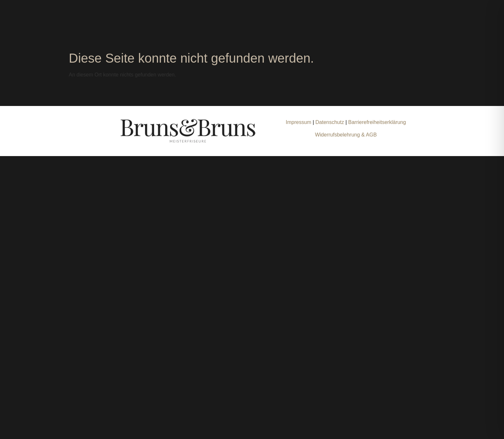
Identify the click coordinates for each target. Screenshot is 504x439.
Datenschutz (330, 122)
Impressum (298, 122)
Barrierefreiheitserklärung (377, 122)
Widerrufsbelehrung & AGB (346, 135)
